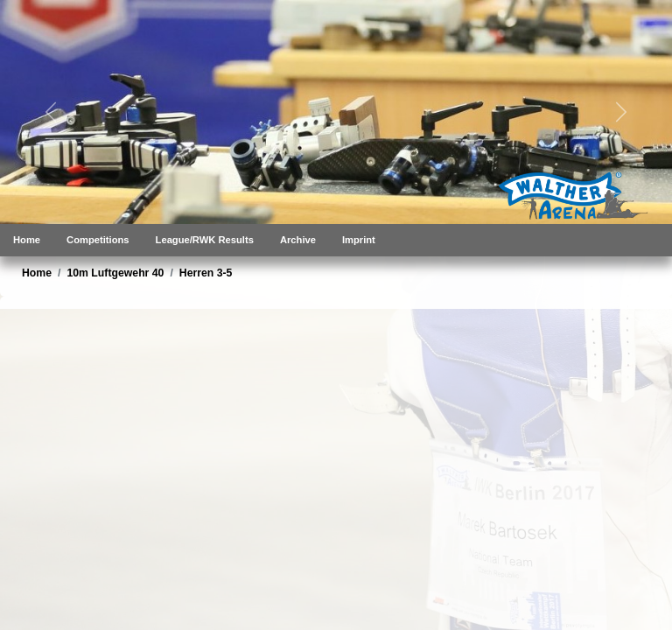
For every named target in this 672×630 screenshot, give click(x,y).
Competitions (98, 240)
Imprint (359, 240)
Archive (298, 240)
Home (27, 240)
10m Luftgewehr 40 (115, 273)
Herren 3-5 (206, 273)
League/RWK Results (205, 240)
